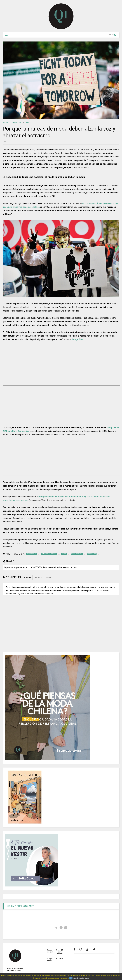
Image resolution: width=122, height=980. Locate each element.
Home (5, 122)
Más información (78, 978)
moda (28, 122)
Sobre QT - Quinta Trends (60, 952)
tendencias (17, 122)
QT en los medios (50, 959)
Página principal (50, 951)
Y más (87, 978)
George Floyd (78, 339)
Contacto (60, 958)
